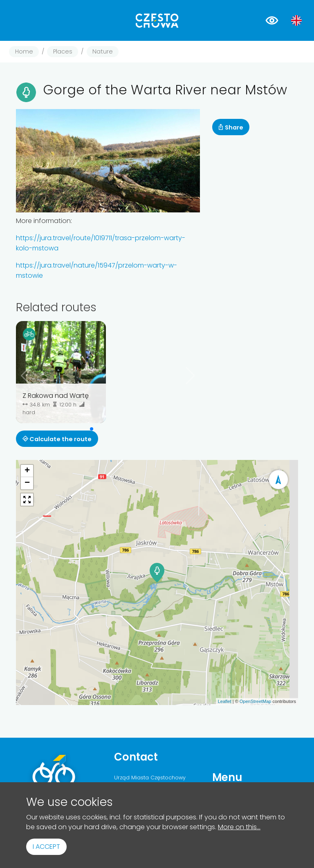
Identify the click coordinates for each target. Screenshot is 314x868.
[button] (92, 429)
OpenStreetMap (256, 701)
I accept (46, 847)
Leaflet (225, 701)
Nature (103, 51)
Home (24, 51)
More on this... (239, 827)
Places (63, 51)
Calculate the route (57, 439)
